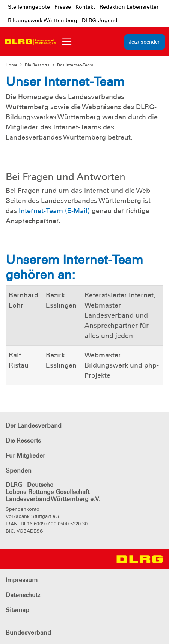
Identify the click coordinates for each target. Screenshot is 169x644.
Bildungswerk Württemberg (43, 20)
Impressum (22, 580)
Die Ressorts (37, 65)
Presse (63, 7)
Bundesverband (28, 633)
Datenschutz (23, 595)
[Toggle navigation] (67, 42)
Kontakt (85, 7)
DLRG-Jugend (100, 20)
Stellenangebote (29, 7)
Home (11, 65)
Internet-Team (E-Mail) (54, 211)
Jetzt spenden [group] (145, 42)
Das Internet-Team (75, 65)
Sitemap (17, 610)
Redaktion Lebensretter (129, 7)
